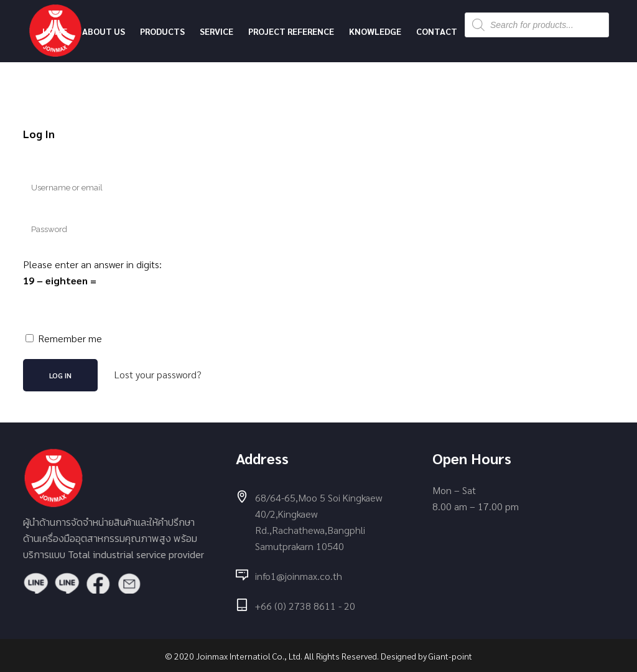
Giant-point (450, 656)
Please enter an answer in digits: (92, 264)
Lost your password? (158, 374)
